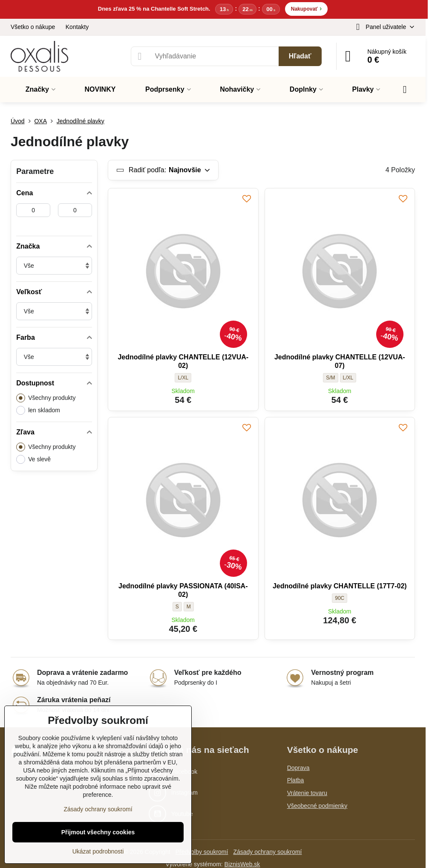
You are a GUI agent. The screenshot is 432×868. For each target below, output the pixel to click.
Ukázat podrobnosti (98, 851)
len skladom (38, 410)
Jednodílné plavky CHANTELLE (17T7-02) (340, 586)
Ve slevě (33, 459)
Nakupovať (306, 8)
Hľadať (300, 56)
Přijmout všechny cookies (98, 832)
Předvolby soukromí (202, 852)
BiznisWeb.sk (242, 864)
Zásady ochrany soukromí (267, 852)
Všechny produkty (46, 398)
